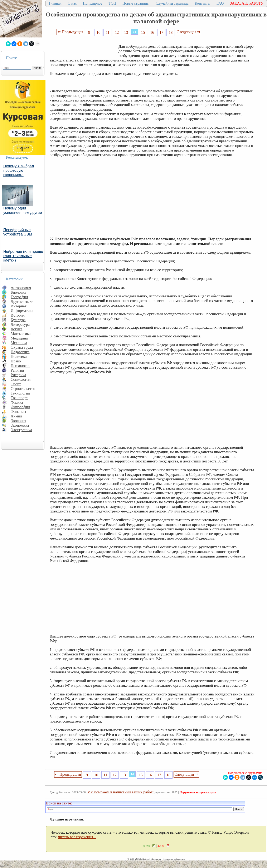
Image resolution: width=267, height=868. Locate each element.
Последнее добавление (174, 859)
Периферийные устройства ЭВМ (18, 232)
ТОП (113, 3)
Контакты (202, 3)
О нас (72, 3)
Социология (21, 379)
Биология (18, 292)
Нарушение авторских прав (198, 792)
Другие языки (22, 301)
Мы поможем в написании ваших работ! (120, 792)
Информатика (22, 311)
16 (152, 32)
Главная (55, 3)
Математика (21, 334)
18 (171, 32)
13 (126, 32)
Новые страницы (136, 3)
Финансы (18, 411)
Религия (17, 370)
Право (16, 361)
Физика (17, 402)
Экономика (20, 425)
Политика (19, 356)
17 (162, 32)
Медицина (19, 338)
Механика (19, 343)
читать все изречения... (77, 837)
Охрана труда (22, 347)
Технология (20, 393)
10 (98, 32)
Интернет (19, 306)
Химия (16, 416)
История (18, 315)
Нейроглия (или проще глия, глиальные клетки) (23, 256)
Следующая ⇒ (189, 32)
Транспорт (19, 398)
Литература (20, 324)
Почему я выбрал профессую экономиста (19, 170)
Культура (18, 320)
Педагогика (20, 352)
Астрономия (21, 288)
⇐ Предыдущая (70, 32)
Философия (20, 407)
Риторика (18, 375)
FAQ (220, 3)
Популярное (93, 3)
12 (117, 32)
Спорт (16, 384)
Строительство (23, 389)
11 (108, 32)
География (19, 297)
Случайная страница (172, 3)
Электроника (21, 430)
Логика (16, 329)
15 (143, 32)
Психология (20, 366)
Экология (18, 421)
